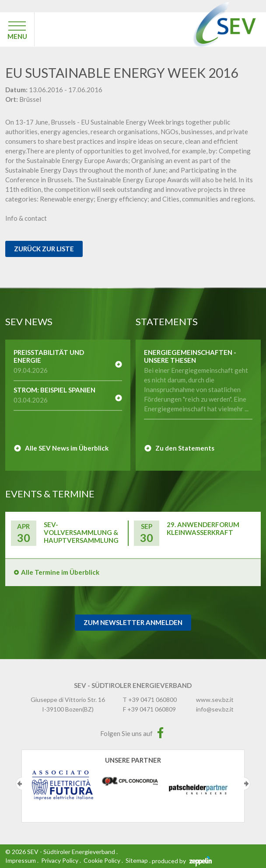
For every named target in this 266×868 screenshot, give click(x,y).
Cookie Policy (102, 860)
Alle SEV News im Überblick (67, 448)
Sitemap (137, 860)
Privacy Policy (60, 860)
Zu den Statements (185, 448)
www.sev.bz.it (215, 700)
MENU (17, 36)
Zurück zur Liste (44, 249)
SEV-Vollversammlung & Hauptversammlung (81, 532)
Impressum (21, 860)
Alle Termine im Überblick (60, 572)
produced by (182, 861)
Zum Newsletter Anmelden (133, 622)
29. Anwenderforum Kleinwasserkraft (203, 528)
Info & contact (26, 218)
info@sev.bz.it (215, 709)
